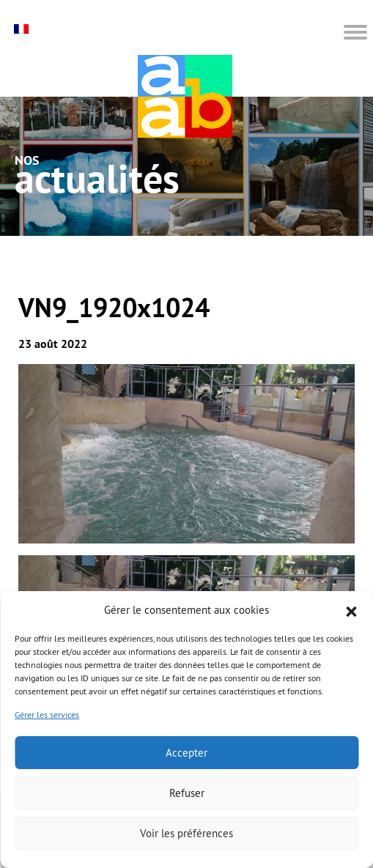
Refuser (187, 793)
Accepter (186, 753)
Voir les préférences (186, 833)
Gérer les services (47, 715)
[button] (351, 610)
